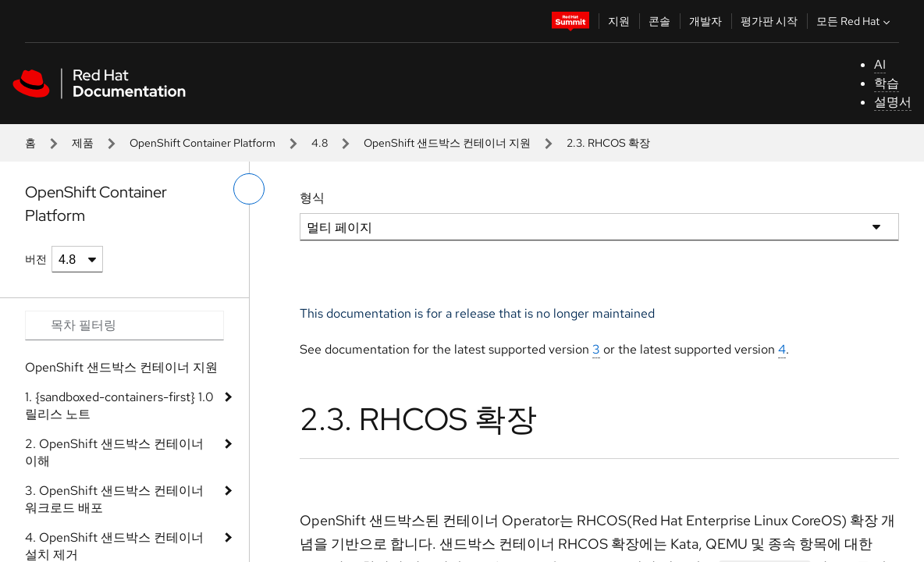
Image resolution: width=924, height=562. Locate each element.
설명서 (893, 102)
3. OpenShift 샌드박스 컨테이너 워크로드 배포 (114, 499)
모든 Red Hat (855, 21)
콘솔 (659, 21)
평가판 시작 (769, 21)
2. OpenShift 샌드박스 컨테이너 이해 (114, 452)
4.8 (320, 143)
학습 (887, 83)
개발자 (705, 21)
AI (880, 64)
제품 (83, 143)
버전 (36, 259)
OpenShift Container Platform (203, 143)
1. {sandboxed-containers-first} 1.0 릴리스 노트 (119, 405)
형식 (312, 198)
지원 (619, 21)
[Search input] (124, 325)
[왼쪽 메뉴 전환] (249, 189)
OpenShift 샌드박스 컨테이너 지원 (447, 143)
